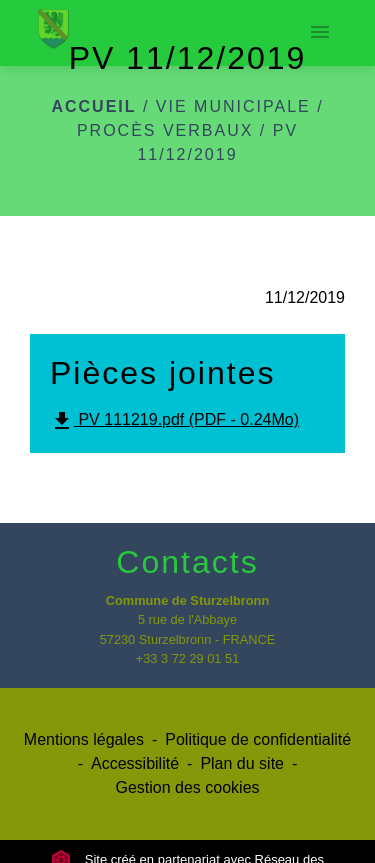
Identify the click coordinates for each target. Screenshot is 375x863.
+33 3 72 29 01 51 (188, 658)
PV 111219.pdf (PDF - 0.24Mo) (174, 421)
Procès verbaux (165, 130)
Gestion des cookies (187, 787)
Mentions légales (84, 739)
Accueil (93, 106)
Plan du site (242, 763)
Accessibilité (135, 763)
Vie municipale (233, 106)
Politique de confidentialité (258, 739)
